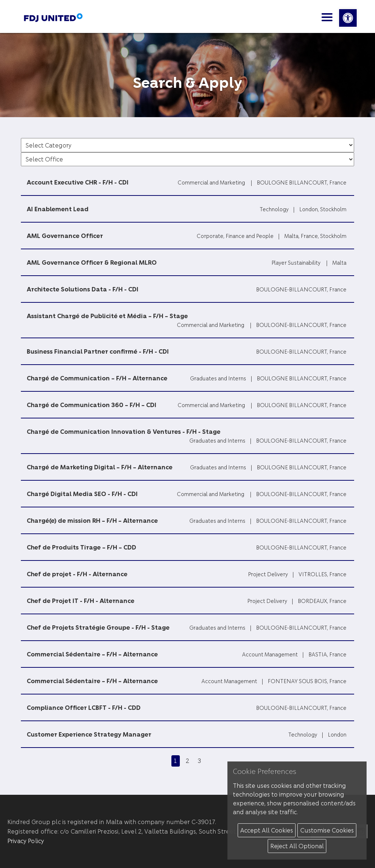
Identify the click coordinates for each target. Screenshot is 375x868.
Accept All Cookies (267, 830)
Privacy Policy (26, 841)
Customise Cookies (327, 830)
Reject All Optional (297, 846)
